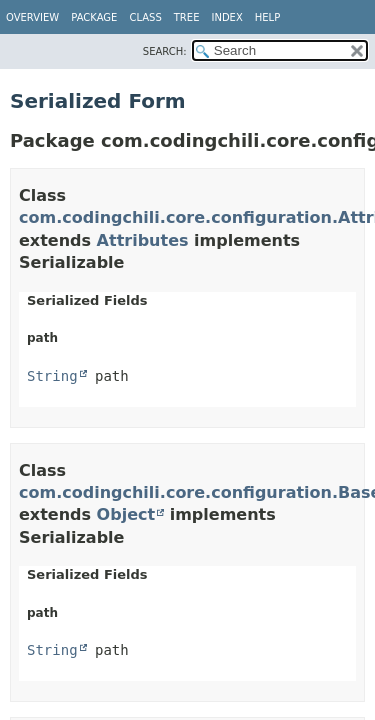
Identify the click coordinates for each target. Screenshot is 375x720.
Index (226, 17)
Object (126, 514)
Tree (187, 17)
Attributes (143, 240)
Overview (32, 17)
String (52, 376)
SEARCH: (165, 51)
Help (267, 17)
